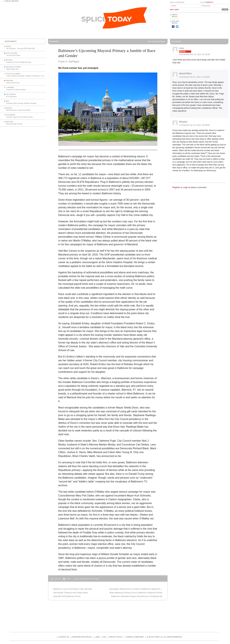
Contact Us (64, 637)
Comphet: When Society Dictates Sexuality (21, 103)
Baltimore (11, 115)
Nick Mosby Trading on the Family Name (71, 593)
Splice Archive (12, 1)
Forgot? (209, 2)
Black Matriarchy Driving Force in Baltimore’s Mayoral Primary (136, 593)
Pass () (207, 2)
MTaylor (183, 122)
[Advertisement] (214, 26)
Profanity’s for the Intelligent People (19, 62)
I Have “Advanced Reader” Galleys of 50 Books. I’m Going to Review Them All (34, 76)
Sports (9, 60)
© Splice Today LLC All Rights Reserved (164, 637)
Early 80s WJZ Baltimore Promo (67, 596)
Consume (10, 87)
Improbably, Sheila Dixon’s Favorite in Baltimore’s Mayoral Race (136, 589)
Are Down (13, 55)
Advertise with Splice (82, 637)
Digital (9, 108)
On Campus (11, 94)
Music (9, 46)
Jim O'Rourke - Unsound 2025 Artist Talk (20, 49)
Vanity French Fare (13, 83)
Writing (10, 81)
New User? (174, 10)
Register (176, 187)
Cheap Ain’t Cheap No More (16, 90)
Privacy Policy (116, 637)
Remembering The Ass (14, 124)
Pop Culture (12, 53)
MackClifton (186, 73)
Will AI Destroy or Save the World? (18, 110)
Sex (8, 101)
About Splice (175, 16)
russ (182, 48)
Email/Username (177, 2)
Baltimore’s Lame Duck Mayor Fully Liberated (73, 589)
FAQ (104, 637)
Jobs (97, 637)
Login (186, 187)
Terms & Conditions (135, 637)
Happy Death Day (12, 69)
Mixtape (10, 122)
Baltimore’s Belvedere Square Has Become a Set (137, 596)
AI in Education (11, 96)
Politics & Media (13, 74)
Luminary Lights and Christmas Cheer (19, 117)
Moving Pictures (13, 67)
